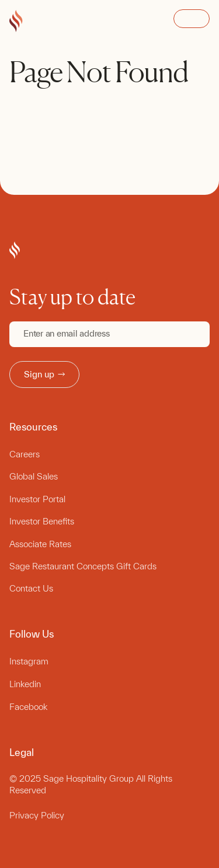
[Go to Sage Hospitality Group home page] (16, 22)
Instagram (29, 661)
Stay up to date (72, 297)
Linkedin (25, 684)
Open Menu (192, 19)
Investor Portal (37, 499)
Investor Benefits (42, 521)
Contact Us (31, 588)
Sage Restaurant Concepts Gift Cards (83, 566)
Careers (25, 454)
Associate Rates (40, 544)
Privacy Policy (37, 815)
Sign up (44, 374)
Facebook (28, 707)
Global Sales (34, 476)
